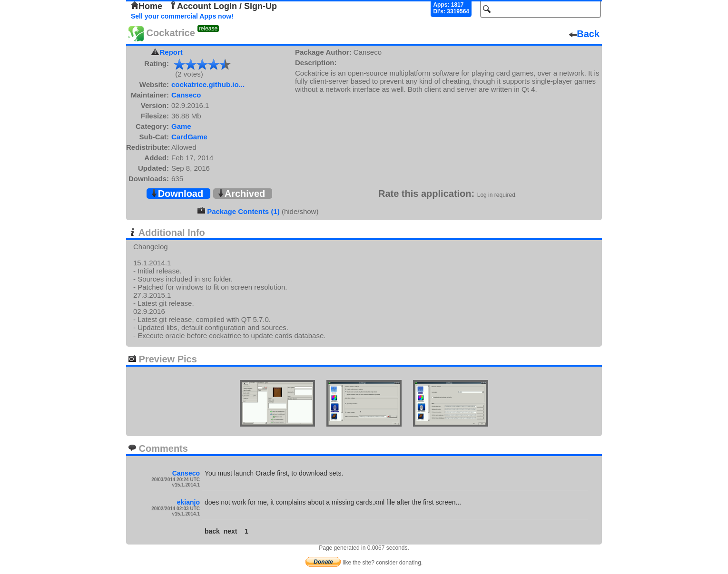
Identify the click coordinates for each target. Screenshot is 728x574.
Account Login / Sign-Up (223, 6)
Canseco (186, 95)
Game (181, 126)
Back (584, 34)
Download (177, 194)
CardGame (189, 137)
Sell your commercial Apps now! (182, 16)
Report (171, 52)
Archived (241, 194)
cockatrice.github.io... (208, 84)
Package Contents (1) (243, 211)
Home (147, 6)
